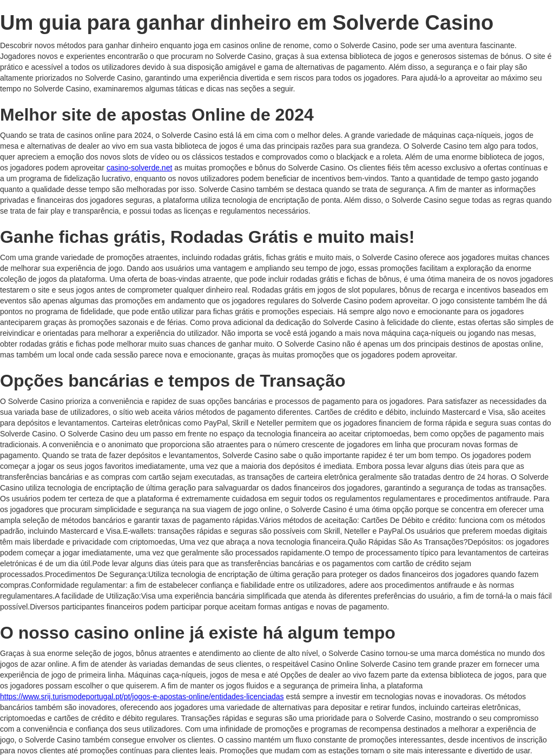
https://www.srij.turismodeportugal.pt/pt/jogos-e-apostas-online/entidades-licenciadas (142, 697)
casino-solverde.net (139, 168)
